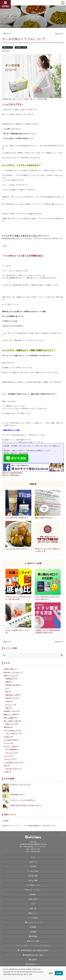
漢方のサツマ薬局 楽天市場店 (12, 473)
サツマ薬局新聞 (11, 749)
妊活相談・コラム (21, 47)
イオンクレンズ (11, 753)
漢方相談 (33, 866)
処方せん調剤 (33, 880)
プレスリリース (9, 759)
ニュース (7, 756)
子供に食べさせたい (12, 769)
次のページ (59, 33)
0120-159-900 (23, 453)
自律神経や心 (10, 679)
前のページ (7, 33)
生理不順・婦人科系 (12, 685)
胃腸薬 (8, 682)
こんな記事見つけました (12, 762)
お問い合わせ (33, 899)
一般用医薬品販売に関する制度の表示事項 (34, 950)
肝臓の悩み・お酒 (11, 695)
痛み (7, 692)
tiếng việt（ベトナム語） (12, 672)
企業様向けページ (34, 964)
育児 (5, 766)
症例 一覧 (33, 908)
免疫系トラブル (11, 698)
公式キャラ (33, 862)
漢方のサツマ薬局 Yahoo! (11, 475)
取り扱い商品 (33, 876)
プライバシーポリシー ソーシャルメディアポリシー (33, 946)
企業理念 (34, 960)
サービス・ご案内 (10, 746)
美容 (7, 708)
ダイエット (9, 705)
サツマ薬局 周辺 (10, 740)
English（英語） (9, 669)
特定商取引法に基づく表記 (34, 955)
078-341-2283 (35, 849)
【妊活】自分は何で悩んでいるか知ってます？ (26, 805)
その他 (6, 772)
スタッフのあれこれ (11, 730)
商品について (8, 47)
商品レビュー (33, 913)
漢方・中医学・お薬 (11, 721)
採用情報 (34, 936)
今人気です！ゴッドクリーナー (20, 784)
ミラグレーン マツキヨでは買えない (23, 800)
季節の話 (7, 727)
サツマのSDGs (33, 918)
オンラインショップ (34, 922)
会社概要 (33, 932)
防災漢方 (33, 895)
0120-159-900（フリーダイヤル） (35, 847)
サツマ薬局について (33, 885)
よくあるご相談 (33, 871)
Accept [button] (59, 973)
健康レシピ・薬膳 (10, 714)
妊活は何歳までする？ (17, 794)
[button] (3, 977)
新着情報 (33, 927)
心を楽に (7, 737)
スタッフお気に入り (12, 733)
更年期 (8, 701)
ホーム (33, 857)
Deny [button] (51, 973)
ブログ (33, 904)
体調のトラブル (9, 676)
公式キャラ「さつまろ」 (33, 890)
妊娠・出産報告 (9, 718)
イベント (7, 743)
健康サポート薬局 (33, 941)
